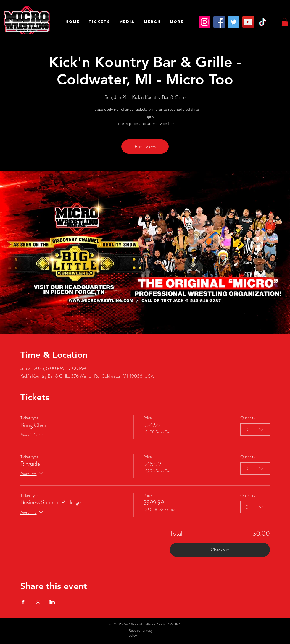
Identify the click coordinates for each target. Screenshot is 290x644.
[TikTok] (263, 22)
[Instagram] (205, 22)
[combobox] (255, 430)
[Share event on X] (38, 602)
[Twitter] (234, 22)
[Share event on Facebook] (23, 602)
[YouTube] (248, 22)
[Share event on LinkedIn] (52, 602)
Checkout (220, 550)
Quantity (248, 418)
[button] (99, 22)
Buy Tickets (145, 146)
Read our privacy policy (141, 633)
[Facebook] (219, 22)
